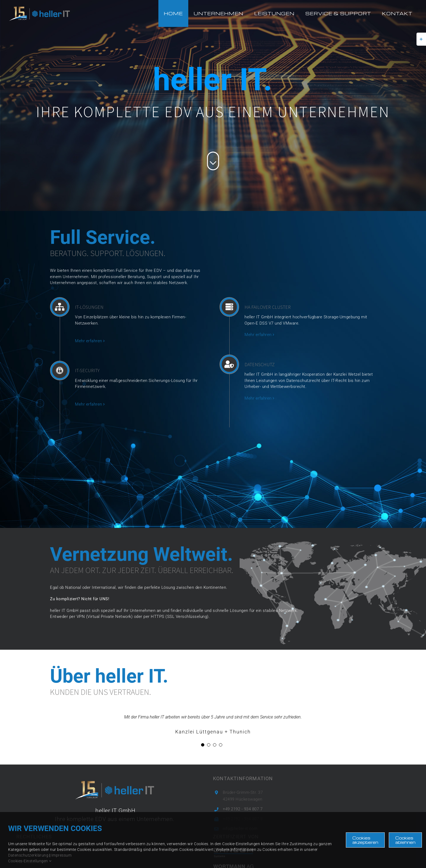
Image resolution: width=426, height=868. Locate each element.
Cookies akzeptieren (365, 840)
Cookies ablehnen (405, 840)
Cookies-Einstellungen (30, 861)
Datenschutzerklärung (28, 855)
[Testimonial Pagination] (203, 745)
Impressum (62, 855)
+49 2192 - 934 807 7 (243, 809)
